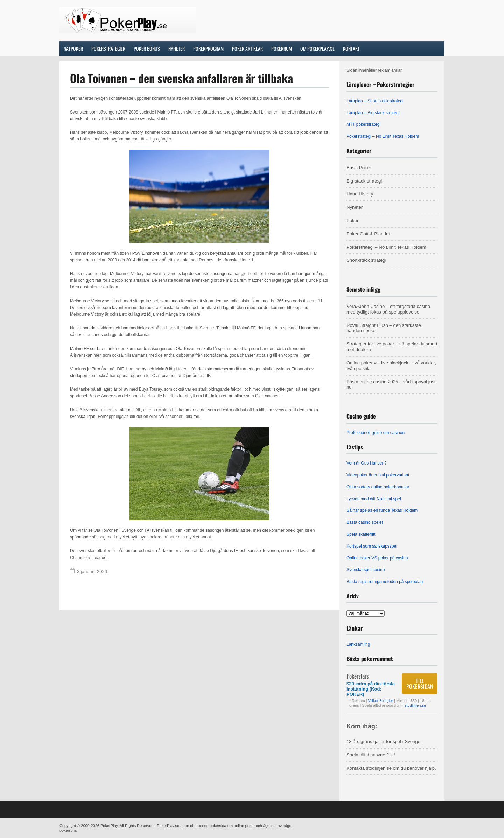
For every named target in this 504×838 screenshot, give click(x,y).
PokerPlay (109, 826)
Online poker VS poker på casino (377, 558)
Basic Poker (359, 168)
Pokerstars (358, 676)
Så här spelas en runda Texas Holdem (382, 510)
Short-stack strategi (366, 260)
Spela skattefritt (361, 534)
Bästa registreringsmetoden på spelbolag (385, 582)
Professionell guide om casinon (376, 433)
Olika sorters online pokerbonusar (378, 487)
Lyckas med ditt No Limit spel (374, 499)
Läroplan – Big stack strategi (373, 113)
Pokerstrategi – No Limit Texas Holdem (383, 136)
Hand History (360, 194)
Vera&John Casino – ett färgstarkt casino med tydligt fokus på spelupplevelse (388, 309)
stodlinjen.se (415, 705)
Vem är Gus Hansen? (367, 463)
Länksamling (358, 644)
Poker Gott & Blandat (368, 234)
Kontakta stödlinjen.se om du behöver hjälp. (391, 768)
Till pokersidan (420, 684)
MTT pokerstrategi (363, 124)
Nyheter (355, 207)
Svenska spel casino (366, 570)
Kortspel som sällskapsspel (372, 546)
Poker (352, 221)
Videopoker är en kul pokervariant (378, 475)
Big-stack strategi (364, 181)
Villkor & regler (381, 701)
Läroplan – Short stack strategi (375, 101)
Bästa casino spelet (365, 522)
